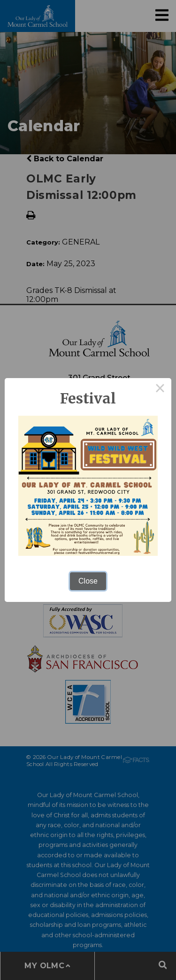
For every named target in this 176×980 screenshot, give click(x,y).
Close (88, 581)
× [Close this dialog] (160, 389)
